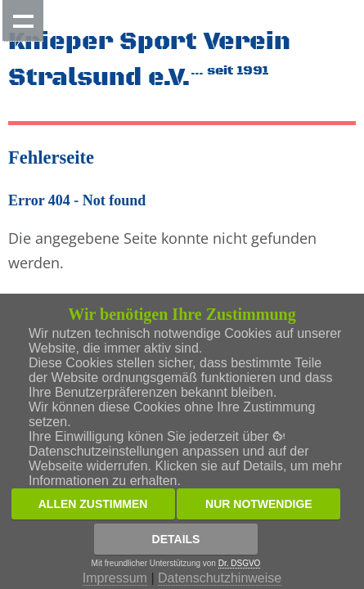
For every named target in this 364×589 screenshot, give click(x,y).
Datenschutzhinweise (220, 578)
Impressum (115, 578)
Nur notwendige (259, 504)
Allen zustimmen (93, 504)
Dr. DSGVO (240, 563)
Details (176, 539)
